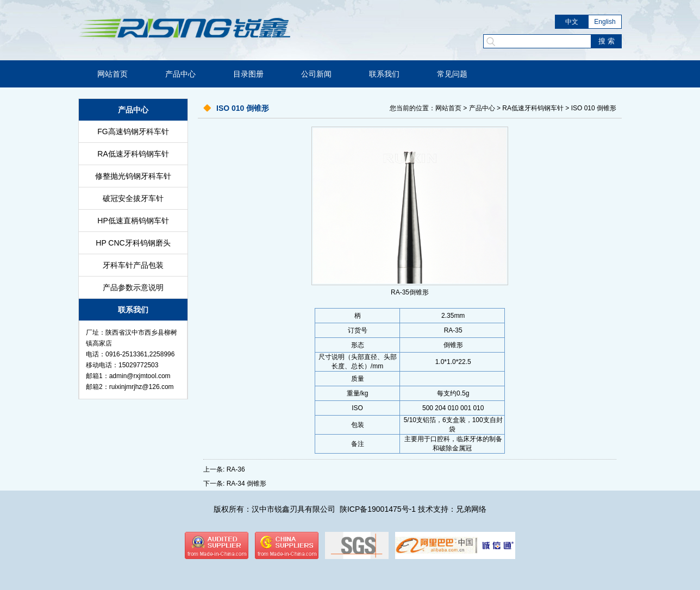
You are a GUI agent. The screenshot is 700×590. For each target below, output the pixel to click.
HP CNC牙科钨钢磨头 (133, 243)
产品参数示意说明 (133, 287)
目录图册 (248, 74)
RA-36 (236, 469)
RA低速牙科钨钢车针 (133, 154)
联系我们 (384, 74)
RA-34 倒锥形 (246, 484)
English (605, 22)
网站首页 (112, 74)
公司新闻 (316, 74)
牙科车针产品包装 (133, 265)
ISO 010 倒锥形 (594, 108)
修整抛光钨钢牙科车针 (133, 176)
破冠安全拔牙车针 (133, 198)
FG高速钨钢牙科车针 (133, 131)
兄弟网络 (471, 509)
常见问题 (452, 74)
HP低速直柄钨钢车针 (133, 221)
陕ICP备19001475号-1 (378, 509)
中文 (572, 22)
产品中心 (180, 74)
